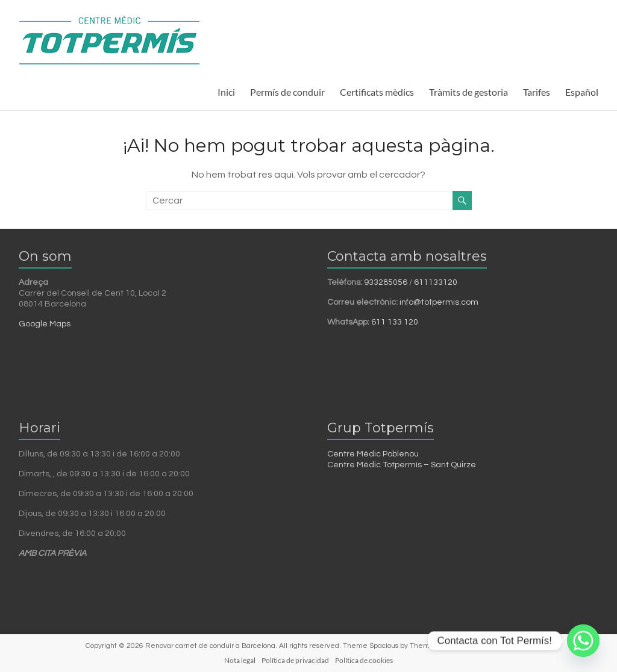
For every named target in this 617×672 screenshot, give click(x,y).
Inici (226, 92)
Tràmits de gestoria (468, 92)
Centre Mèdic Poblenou (373, 454)
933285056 (386, 282)
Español (582, 92)
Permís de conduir (287, 92)
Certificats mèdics (377, 92)
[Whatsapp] (583, 641)
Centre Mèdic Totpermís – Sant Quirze (402, 465)
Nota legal (240, 660)
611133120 (436, 282)
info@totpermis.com (439, 302)
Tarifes (537, 92)
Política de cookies (364, 660)
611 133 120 (395, 322)
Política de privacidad (295, 660)
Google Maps (45, 324)
